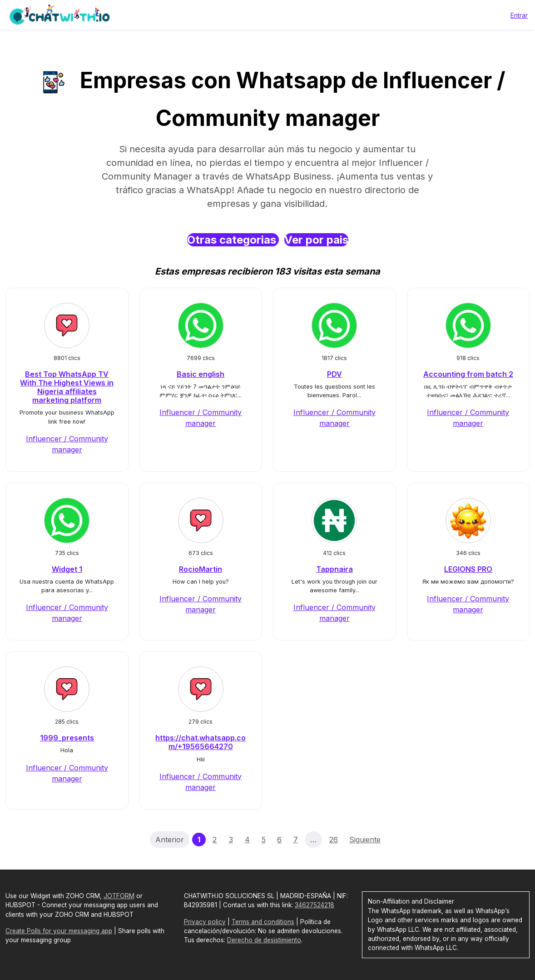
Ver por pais (316, 240)
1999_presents (67, 738)
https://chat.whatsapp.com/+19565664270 (201, 742)
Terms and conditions (263, 922)
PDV (334, 374)
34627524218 (315, 905)
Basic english (201, 374)
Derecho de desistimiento (264, 940)
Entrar (519, 15)
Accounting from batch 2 (468, 374)
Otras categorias (233, 240)
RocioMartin (201, 569)
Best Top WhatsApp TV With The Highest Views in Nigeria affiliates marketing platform (67, 387)
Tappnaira (334, 569)
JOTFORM (119, 896)
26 (334, 840)
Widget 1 (67, 569)
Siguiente (365, 840)
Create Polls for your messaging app (59, 931)
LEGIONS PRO (468, 569)
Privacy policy (205, 922)
